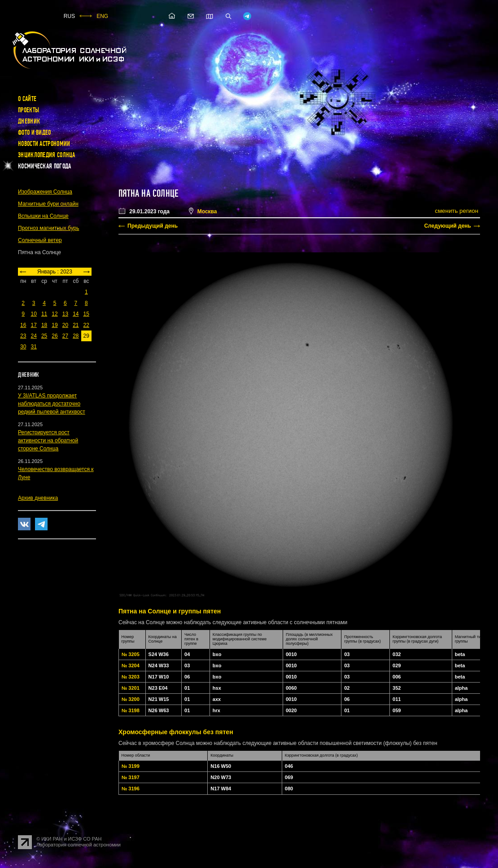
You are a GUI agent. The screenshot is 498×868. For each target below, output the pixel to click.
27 (65, 336)
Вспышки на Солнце (43, 216)
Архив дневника (38, 498)
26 (55, 336)
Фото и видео (35, 132)
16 (23, 325)
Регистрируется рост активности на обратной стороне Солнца (48, 441)
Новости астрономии (44, 144)
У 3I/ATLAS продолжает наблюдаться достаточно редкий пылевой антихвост (52, 404)
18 (44, 325)
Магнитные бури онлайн (48, 204)
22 (86, 325)
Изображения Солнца (45, 192)
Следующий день (448, 226)
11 (44, 314)
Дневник (29, 121)
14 (76, 314)
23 (23, 336)
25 (44, 336)
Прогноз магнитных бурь (48, 228)
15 (86, 314)
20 (65, 325)
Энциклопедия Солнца (47, 155)
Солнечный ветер (40, 240)
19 (55, 325)
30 (23, 347)
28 (76, 336)
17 (33, 325)
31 (33, 347)
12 (55, 314)
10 (33, 314)
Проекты (28, 110)
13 (65, 314)
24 (33, 336)
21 (76, 325)
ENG (102, 16)
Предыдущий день (153, 226)
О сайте (27, 99)
